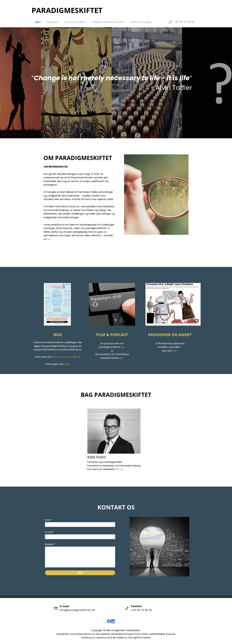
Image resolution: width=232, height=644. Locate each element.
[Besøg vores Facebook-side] (109, 621)
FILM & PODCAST (112, 335)
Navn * (49, 520)
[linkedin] (113, 621)
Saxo (67, 364)
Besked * (50, 544)
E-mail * (50, 532)
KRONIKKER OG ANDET (170, 335)
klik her (120, 469)
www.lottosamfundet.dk (66, 357)
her (49, 239)
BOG (58, 335)
